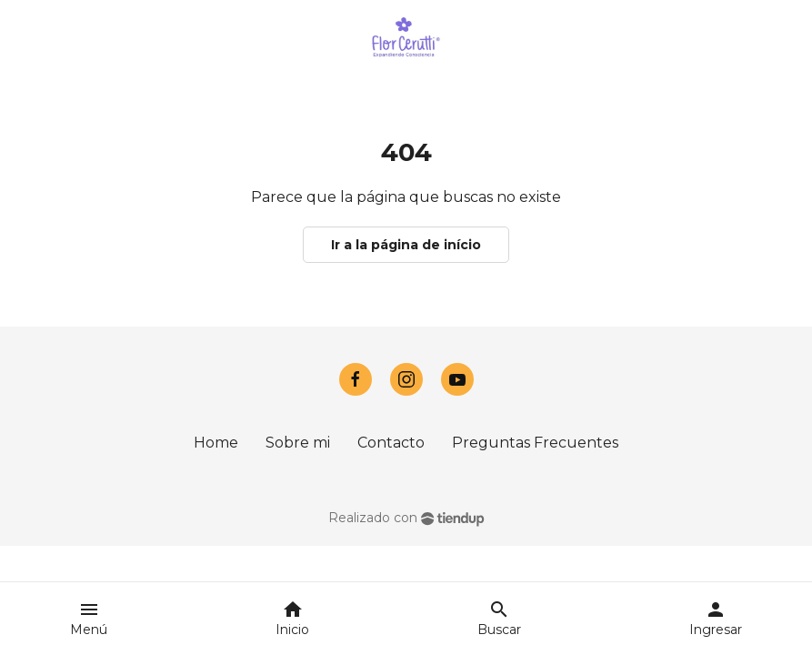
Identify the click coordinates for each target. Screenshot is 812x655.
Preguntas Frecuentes (535, 443)
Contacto (391, 443)
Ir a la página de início (406, 245)
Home (216, 443)
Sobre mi (298, 443)
